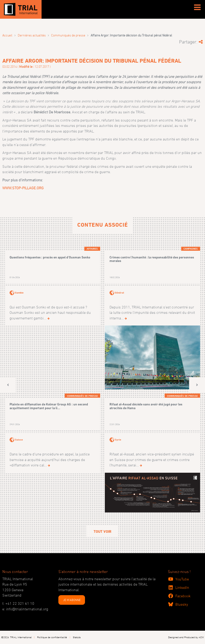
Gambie (19, 292)
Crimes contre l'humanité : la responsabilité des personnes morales (152, 259)
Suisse (19, 440)
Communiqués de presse (68, 35)
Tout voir (102, 531)
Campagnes (191, 249)
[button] (8, 385)
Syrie (118, 440)
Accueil (7, 35)
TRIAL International (21, 637)
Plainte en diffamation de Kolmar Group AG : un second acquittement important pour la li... (49, 406)
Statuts (77, 637)
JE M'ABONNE (72, 600)
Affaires (92, 249)
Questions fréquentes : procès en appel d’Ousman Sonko (50, 257)
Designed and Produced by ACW (186, 637)
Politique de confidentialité (52, 637)
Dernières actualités (32, 35)
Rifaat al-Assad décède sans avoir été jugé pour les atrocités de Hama (146, 406)
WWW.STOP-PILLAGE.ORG (23, 188)
